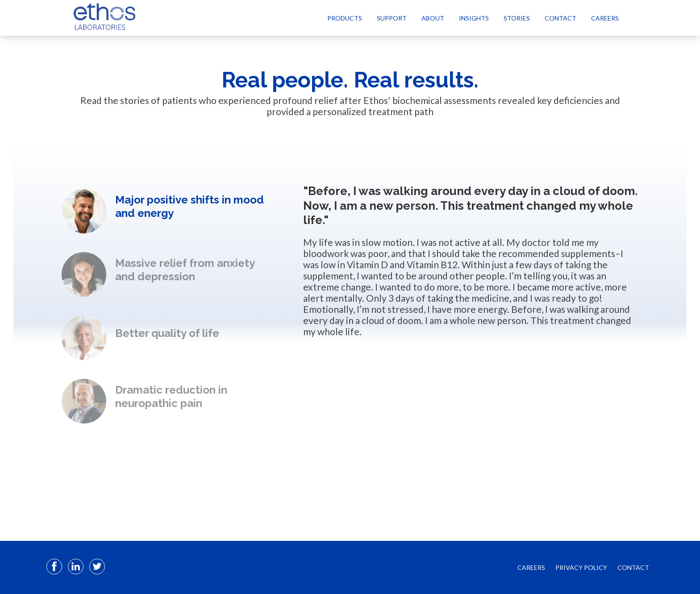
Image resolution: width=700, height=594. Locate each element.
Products (345, 18)
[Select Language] (639, 18)
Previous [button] (164, 174)
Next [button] (164, 443)
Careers (605, 18)
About (433, 18)
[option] (164, 211)
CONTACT (633, 567)
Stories (517, 18)
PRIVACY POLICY (581, 567)
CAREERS (531, 567)
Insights (474, 18)
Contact (560, 18)
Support (392, 18)
